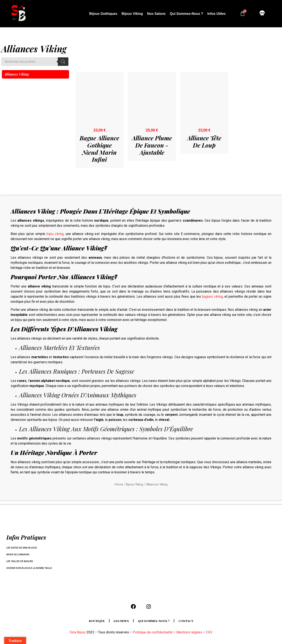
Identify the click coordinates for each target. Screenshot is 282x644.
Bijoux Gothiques (103, 14)
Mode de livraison (19, 555)
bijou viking (55, 234)
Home (119, 484)
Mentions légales (189, 634)
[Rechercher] (63, 62)
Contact (189, 622)
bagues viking (212, 296)
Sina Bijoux (78, 634)
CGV (209, 634)
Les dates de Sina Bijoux (23, 548)
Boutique (94, 622)
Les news (120, 622)
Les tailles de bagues (21, 561)
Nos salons (156, 14)
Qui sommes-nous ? (186, 14)
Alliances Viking (17, 74)
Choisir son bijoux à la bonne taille (31, 568)
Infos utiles (217, 14)
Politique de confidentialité (153, 634)
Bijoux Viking (132, 14)
